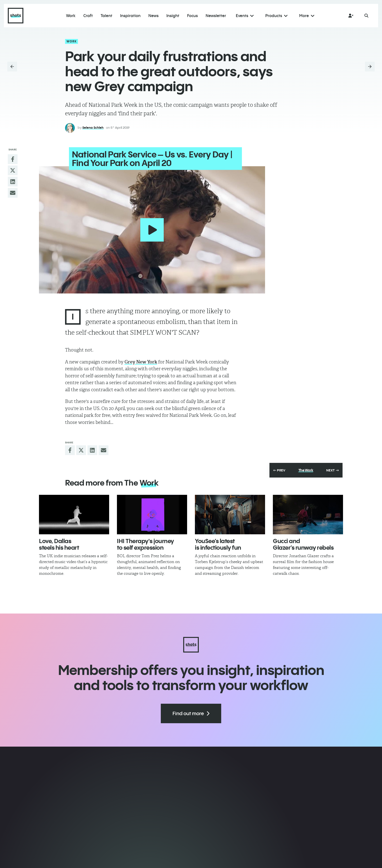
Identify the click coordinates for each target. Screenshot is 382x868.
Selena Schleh (93, 127)
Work (72, 41)
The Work (306, 467)
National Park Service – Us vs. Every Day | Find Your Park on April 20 (148, 159)
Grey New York (141, 358)
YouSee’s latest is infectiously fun (218, 541)
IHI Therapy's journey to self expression (145, 541)
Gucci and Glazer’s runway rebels (303, 541)
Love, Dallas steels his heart (59, 541)
